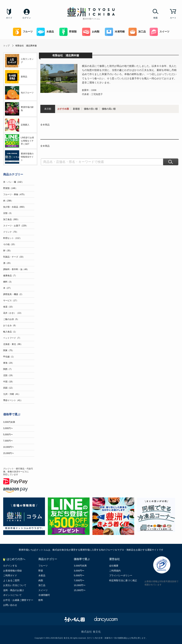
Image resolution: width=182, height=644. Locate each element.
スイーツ (160, 32)
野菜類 (68, 32)
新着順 (76, 109)
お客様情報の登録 (12, 571)
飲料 (41, 600)
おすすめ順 (63, 109)
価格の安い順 (91, 109)
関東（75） (9, 350)
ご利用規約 (115, 571)
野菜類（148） (10, 188)
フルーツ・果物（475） (15, 194)
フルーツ (23, 32)
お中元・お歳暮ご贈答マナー (18, 600)
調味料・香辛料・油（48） (16, 269)
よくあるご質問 (11, 580)
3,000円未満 (9, 422)
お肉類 (91, 32)
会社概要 (114, 566)
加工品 (137, 32)
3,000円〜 (8, 428)
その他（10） (10, 244)
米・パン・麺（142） (14, 182)
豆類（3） (8, 213)
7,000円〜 (8, 441)
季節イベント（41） (13, 400)
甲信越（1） (9, 357)
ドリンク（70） (11, 232)
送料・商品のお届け (14, 590)
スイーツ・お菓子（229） (16, 226)
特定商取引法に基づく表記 (123, 580)
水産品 (45, 32)
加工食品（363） (11, 219)
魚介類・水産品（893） (15, 207)
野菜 (41, 571)
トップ (6, 46)
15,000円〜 (9, 453)
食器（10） (9, 307)
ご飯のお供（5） (11, 319)
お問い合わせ (10, 605)
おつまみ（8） (10, 325)
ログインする (10, 566)
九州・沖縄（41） (12, 394)
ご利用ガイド (10, 575)
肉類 (41, 580)
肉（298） (8, 201)
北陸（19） (9, 375)
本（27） (8, 288)
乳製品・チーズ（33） (14, 257)
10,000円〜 (9, 447)
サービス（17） (11, 301)
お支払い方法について (15, 585)
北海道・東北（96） (13, 344)
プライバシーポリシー (121, 575)
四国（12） (9, 388)
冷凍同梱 (115, 32)
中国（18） (9, 382)
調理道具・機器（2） (13, 294)
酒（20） (8, 263)
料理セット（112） (12, 238)
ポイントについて (12, 595)
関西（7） (8, 369)
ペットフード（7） (12, 338)
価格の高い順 (109, 109)
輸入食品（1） (10, 332)
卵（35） (8, 251)
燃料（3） (8, 282)
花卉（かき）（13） (13, 313)
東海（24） (9, 363)
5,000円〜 (8, 435)
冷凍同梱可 (44, 595)
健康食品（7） (10, 276)
